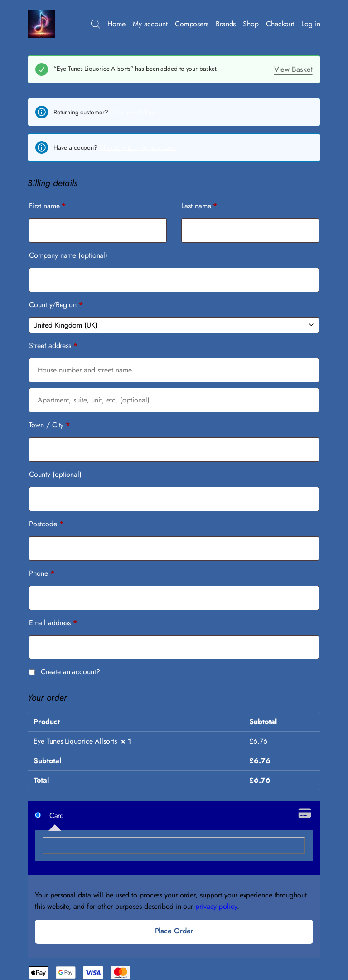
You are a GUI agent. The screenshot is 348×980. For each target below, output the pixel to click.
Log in (311, 24)
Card (57, 816)
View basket (293, 69)
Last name (199, 206)
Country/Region (56, 305)
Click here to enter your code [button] (138, 147)
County (55, 474)
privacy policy (216, 906)
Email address (53, 623)
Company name (68, 255)
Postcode (46, 524)
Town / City (49, 425)
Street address (53, 345)
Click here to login (134, 112)
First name (47, 206)
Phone (41, 573)
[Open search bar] (96, 24)
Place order (174, 931)
